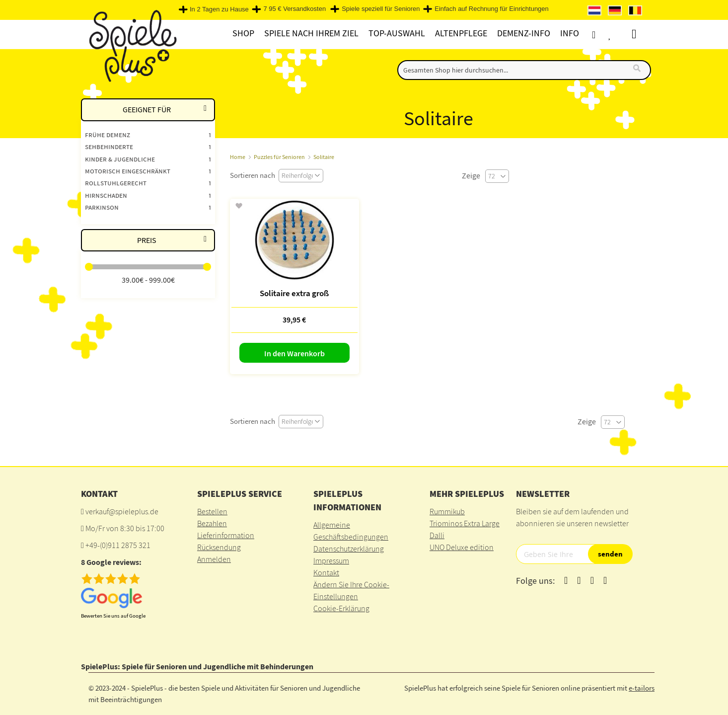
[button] (239, 206)
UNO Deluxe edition (462, 547)
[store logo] (130, 45)
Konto (602, 35)
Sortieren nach (253, 175)
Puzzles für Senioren (279, 157)
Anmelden (214, 559)
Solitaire (324, 157)
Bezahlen (212, 523)
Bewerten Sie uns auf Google (113, 616)
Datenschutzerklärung (349, 549)
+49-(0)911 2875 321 (118, 545)
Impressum (331, 560)
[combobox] (524, 70)
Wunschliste (620, 35)
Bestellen (212, 511)
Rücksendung (219, 547)
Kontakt (326, 572)
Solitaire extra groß (294, 293)
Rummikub (447, 511)
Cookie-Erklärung (341, 608)
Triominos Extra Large (465, 523)
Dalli (437, 535)
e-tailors (642, 688)
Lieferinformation (226, 535)
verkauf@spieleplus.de (122, 511)
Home (238, 157)
